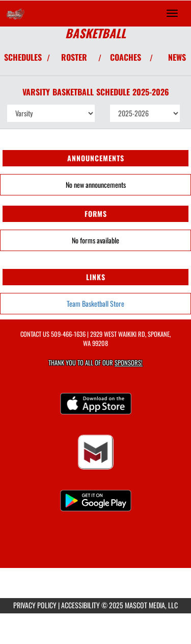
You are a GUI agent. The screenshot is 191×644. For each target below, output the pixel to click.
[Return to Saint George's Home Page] (15, 13)
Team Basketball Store (95, 303)
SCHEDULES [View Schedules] (23, 57)
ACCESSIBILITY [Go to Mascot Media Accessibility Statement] (80, 605)
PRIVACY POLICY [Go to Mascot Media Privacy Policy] (35, 605)
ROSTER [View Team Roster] (74, 57)
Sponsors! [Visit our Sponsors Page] (129, 363)
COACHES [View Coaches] (126, 57)
